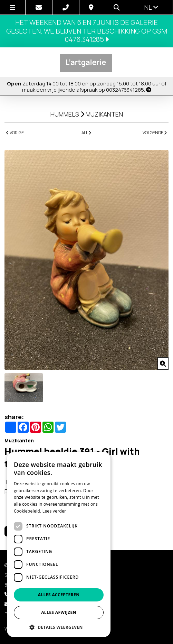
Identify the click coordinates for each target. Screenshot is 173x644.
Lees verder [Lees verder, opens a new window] (54, 511)
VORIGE (15, 133)
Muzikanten (104, 114)
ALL (86, 133)
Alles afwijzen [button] (59, 612)
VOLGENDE (155, 133)
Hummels (65, 114)
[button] (59, 627)
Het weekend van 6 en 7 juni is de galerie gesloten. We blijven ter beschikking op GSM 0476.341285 (87, 31)
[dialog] (59, 545)
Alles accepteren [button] (59, 595)
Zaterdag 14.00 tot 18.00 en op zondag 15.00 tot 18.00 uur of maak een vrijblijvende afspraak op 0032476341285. (87, 87)
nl (151, 7)
